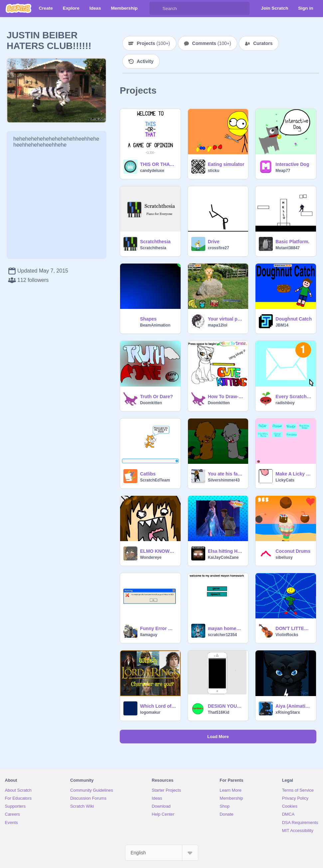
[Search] (156, 8)
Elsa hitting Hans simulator (226, 551)
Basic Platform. (292, 242)
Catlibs (148, 474)
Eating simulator (226, 164)
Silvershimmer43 (224, 480)
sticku (214, 171)
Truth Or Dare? (157, 397)
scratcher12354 (222, 635)
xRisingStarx (288, 712)
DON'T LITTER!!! (294, 628)
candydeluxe (152, 171)
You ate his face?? (226, 474)
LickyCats (285, 480)
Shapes (148, 319)
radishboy (285, 403)
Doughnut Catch (294, 319)
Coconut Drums (293, 551)
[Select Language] (162, 853)
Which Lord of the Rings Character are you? (158, 706)
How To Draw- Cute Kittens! (226, 397)
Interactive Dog (292, 164)
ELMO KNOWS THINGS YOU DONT (158, 551)
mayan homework (226, 628)
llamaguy (149, 635)
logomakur (150, 712)
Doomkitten (151, 403)
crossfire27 (219, 248)
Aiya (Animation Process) (294, 706)
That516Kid (219, 712)
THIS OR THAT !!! (158, 164)
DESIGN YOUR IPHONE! (226, 706)
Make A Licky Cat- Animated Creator (294, 474)
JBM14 (282, 325)
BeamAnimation (155, 325)
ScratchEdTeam (155, 480)
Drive (214, 242)
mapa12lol (218, 325)
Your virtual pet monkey (226, 319)
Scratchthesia (155, 242)
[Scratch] (18, 8)
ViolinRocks (287, 635)
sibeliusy (284, 557)
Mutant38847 (288, 248)
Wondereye (151, 557)
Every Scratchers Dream (294, 397)
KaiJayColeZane (223, 557)
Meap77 (283, 171)
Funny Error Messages (158, 628)
